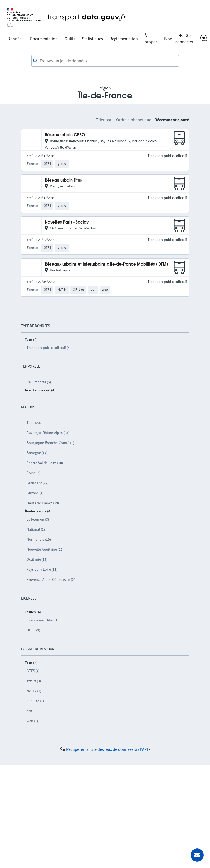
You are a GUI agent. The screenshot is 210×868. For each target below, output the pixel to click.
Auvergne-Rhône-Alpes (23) (48, 433)
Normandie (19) (39, 539)
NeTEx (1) (34, 691)
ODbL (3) (33, 630)
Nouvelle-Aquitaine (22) (45, 549)
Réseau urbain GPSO (65, 135)
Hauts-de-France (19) (43, 503)
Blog (168, 39)
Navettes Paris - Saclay (67, 222)
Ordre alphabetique (134, 120)
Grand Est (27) (38, 483)
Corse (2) (33, 473)
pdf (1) (32, 711)
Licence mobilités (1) (43, 620)
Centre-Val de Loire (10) (45, 463)
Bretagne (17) (37, 453)
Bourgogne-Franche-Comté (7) (50, 443)
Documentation (44, 39)
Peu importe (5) (39, 382)
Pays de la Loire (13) (42, 569)
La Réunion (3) (38, 519)
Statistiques (92, 39)
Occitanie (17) (37, 559)
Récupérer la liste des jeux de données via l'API (107, 749)
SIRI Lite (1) (35, 701)
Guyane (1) (35, 493)
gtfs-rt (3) (34, 681)
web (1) (32, 721)
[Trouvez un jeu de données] (105, 61)
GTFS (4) (33, 671)
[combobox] (105, 61)
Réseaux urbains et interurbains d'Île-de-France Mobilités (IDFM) (106, 264)
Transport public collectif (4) (49, 348)
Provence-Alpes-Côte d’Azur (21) (52, 579)
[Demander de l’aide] (197, 855)
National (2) (36, 529)
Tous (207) (35, 423)
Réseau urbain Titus (63, 180)
